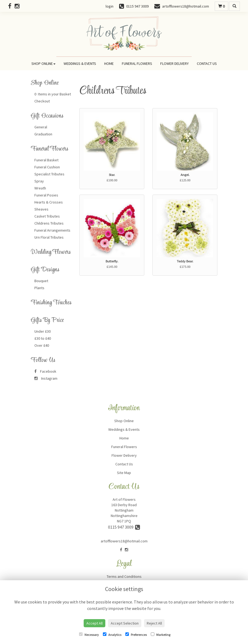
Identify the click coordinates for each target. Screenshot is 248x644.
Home (109, 64)
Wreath (40, 188)
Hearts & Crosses (49, 202)
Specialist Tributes (49, 174)
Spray (39, 181)
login (110, 6)
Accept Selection (125, 623)
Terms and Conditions (124, 576)
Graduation (43, 134)
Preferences (136, 635)
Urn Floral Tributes (49, 237)
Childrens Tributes (49, 223)
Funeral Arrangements (52, 230)
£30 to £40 (43, 338)
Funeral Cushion (47, 167)
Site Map (124, 473)
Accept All (94, 623)
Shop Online (43, 64)
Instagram (46, 378)
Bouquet (41, 281)
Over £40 (42, 345)
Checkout (42, 101)
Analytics (112, 635)
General (41, 127)
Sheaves (41, 209)
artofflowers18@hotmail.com (124, 541)
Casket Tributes (47, 216)
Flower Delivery (174, 64)
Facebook (45, 371)
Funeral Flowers (137, 64)
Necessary (89, 635)
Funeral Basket (46, 160)
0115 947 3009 (124, 527)
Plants (39, 288)
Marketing (161, 635)
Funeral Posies (46, 195)
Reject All (154, 623)
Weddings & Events (80, 64)
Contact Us (207, 64)
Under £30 (43, 331)
